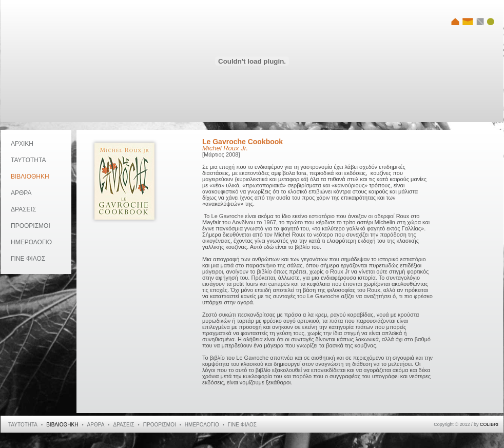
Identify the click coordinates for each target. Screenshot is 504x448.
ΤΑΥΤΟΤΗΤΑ (28, 160)
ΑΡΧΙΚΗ (22, 144)
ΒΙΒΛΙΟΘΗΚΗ (30, 177)
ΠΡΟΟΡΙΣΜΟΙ (31, 226)
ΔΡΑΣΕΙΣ (23, 209)
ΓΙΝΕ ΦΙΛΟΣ (28, 259)
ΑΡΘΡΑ (21, 193)
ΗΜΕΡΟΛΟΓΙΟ (31, 242)
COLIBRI (489, 424)
